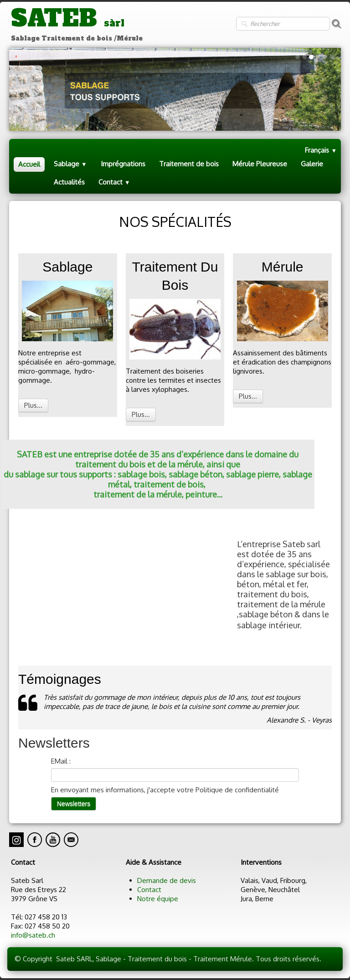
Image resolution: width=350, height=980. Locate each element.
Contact (114, 182)
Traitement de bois (189, 164)
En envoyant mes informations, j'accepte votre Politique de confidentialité (165, 790)
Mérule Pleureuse (260, 164)
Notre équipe (158, 899)
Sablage (70, 164)
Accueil (29, 164)
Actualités (69, 182)
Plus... (33, 405)
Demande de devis (167, 880)
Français (321, 150)
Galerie (312, 164)
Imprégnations (123, 164)
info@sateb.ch (33, 935)
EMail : (61, 761)
